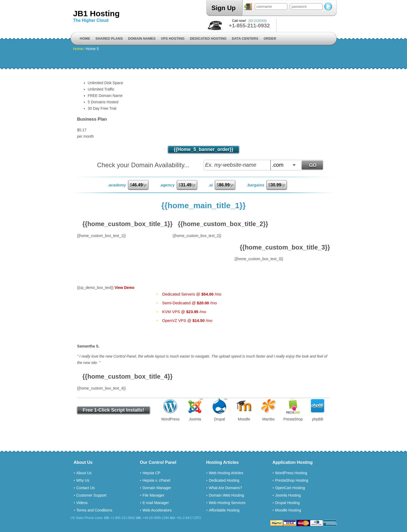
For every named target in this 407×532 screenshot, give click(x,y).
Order (270, 38)
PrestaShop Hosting (292, 480)
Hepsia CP (152, 473)
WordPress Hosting (291, 473)
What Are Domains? (226, 488)
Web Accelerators (157, 510)
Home (85, 38)
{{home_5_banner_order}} (203, 149)
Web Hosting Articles (226, 473)
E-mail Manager (156, 503)
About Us (84, 473)
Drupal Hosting (288, 503)
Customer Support (92, 495)
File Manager (154, 495)
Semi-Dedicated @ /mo (189, 303)
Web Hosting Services (227, 503)
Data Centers (245, 38)
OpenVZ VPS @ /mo (187, 320)
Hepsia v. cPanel (157, 480)
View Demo (124, 288)
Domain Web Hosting (227, 495)
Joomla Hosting (288, 495)
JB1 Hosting (96, 13)
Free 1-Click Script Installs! (114, 410)
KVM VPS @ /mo (184, 312)
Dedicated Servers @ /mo (192, 294)
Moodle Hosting (288, 510)
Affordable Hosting (224, 510)
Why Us (83, 480)
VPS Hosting (173, 38)
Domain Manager (157, 488)
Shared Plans (109, 38)
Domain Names (142, 38)
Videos (82, 503)
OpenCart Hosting (290, 488)
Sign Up (224, 8)
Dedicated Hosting (208, 38)
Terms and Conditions (94, 510)
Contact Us (86, 488)
